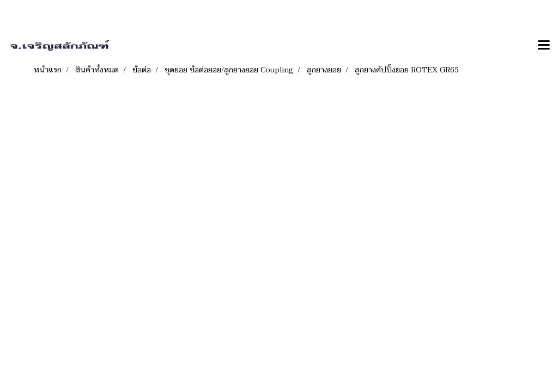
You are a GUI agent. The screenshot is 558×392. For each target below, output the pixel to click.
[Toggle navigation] (544, 46)
